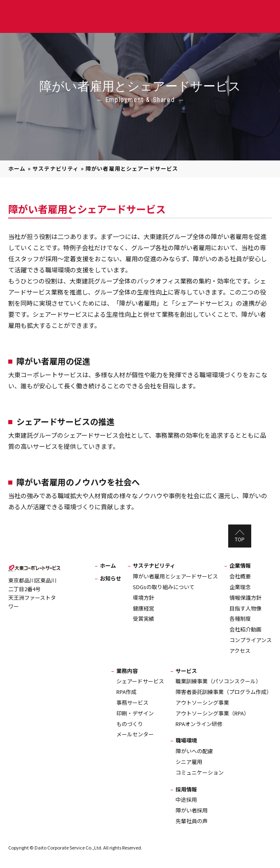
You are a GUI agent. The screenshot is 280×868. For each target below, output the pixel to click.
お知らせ (111, 578)
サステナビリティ (56, 168)
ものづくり (130, 724)
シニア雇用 (189, 762)
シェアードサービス (140, 681)
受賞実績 (143, 619)
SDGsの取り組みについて (164, 587)
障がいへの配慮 (194, 751)
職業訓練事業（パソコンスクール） (218, 681)
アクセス (240, 651)
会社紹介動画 (245, 629)
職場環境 (186, 740)
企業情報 (240, 565)
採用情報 (186, 789)
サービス (186, 671)
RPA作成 (126, 692)
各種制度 (240, 619)
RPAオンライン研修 (199, 724)
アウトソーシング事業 (202, 702)
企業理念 (240, 587)
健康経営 (143, 608)
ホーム (17, 168)
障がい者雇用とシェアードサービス (175, 576)
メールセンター (135, 734)
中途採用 (186, 800)
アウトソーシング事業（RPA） (212, 713)
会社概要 (240, 576)
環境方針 (143, 598)
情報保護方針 (245, 598)
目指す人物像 (245, 608)
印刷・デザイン (135, 713)
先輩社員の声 (192, 821)
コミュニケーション (200, 772)
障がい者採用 (192, 810)
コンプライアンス (251, 640)
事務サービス (132, 702)
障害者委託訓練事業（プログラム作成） (224, 692)
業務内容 (127, 671)
